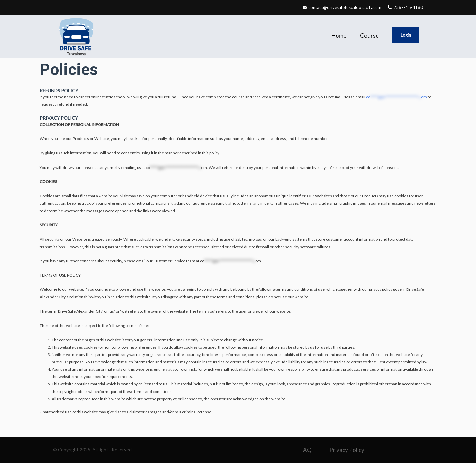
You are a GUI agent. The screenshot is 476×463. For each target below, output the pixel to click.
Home (339, 35)
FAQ (306, 450)
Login (406, 35)
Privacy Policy (347, 450)
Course (369, 35)
